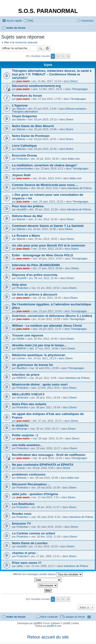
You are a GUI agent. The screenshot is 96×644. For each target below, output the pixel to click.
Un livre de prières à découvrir (35, 294)
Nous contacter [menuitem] (49, 617)
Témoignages (80, 89)
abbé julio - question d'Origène (35, 494)
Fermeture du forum (27, 96)
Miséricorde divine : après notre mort (40, 384)
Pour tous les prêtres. (28, 206)
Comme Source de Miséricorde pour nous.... (45, 185)
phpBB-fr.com (54, 626)
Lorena (21, 358)
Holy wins (19, 285)
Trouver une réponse (28, 335)
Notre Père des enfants (29, 404)
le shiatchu (20, 425)
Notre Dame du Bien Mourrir (33, 126)
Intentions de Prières (80, 188)
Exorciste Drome (25, 155)
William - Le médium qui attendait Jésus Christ (47, 326)
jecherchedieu (25, 168)
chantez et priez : (25, 553)
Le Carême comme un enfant (34, 533)
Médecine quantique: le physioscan (39, 355)
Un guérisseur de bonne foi (32, 365)
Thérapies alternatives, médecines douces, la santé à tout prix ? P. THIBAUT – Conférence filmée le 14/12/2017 (52, 74)
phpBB (37, 623)
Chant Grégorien (24, 116)
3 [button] (63, 56)
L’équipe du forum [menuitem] (75, 617)
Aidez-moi (74, 159)
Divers (74, 81)
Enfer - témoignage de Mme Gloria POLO (42, 255)
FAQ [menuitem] (31, 21)
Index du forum (16, 617)
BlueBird (22, 368)
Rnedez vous (22, 514)
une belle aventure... (27, 445)
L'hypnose (20, 105)
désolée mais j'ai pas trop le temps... (39, 345)
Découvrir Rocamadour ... (31, 484)
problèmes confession (29, 474)
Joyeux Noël (21, 175)
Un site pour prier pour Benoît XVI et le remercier (49, 245)
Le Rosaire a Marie (26, 236)
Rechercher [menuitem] (92, 28)
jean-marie (23, 81)
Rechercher (41, 48)
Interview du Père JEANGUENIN (36, 265)
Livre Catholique (24, 146)
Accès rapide (14, 21)
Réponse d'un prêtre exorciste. (35, 275)
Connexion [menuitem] (87, 21)
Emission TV (21, 524)
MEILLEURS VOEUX (27, 394)
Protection (23, 159)
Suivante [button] (68, 56)
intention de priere (26, 375)
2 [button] (58, 56)
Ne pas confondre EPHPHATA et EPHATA (43, 465)
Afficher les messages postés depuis (48, 574)
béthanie (22, 478)
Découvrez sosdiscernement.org (36, 86)
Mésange (22, 429)
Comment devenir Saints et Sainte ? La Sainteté (48, 226)
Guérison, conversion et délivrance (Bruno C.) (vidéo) (52, 316)
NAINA (21, 339)
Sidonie (21, 109)
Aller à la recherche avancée (21, 42)
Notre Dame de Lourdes (30, 543)
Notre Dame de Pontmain (31, 136)
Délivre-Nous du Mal (27, 216)
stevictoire (23, 398)
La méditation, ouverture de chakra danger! (44, 165)
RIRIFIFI (22, 348)
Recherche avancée (48, 48)
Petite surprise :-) (25, 435)
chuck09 (21, 209)
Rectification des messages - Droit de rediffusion (49, 455)
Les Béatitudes (23, 504)
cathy (20, 566)
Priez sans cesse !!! (27, 563)
